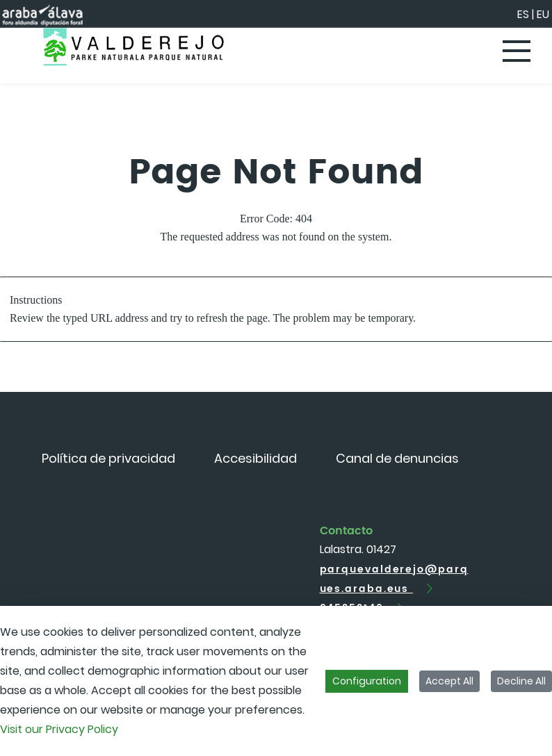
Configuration (367, 681)
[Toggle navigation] (517, 52)
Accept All (449, 681)
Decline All (521, 681)
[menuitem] (108, 458)
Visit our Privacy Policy (59, 729)
